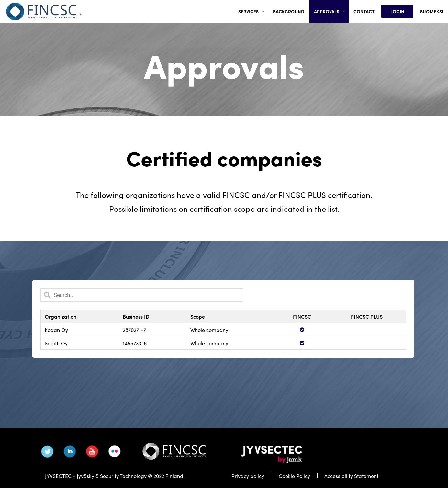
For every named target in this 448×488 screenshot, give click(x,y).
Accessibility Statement (351, 476)
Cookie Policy (294, 476)
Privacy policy (248, 476)
